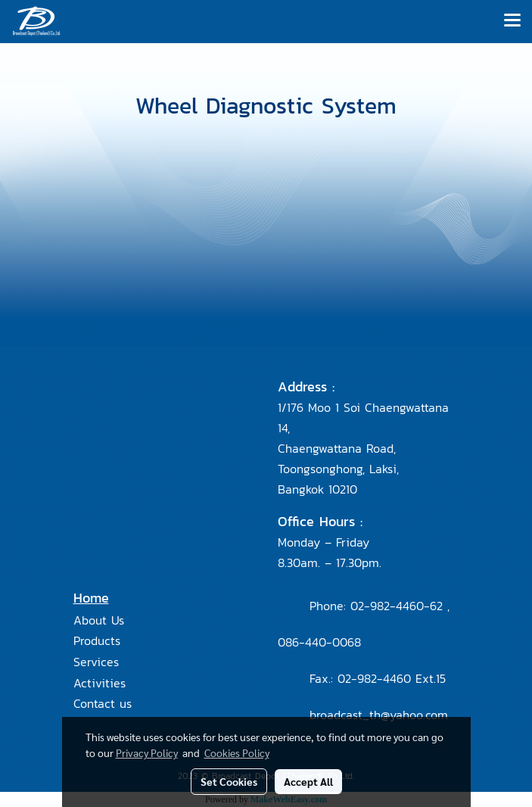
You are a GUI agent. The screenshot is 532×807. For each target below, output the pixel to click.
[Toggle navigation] (512, 21)
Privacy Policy (147, 752)
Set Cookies (229, 781)
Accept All (308, 781)
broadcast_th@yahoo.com (379, 715)
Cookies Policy (237, 752)
